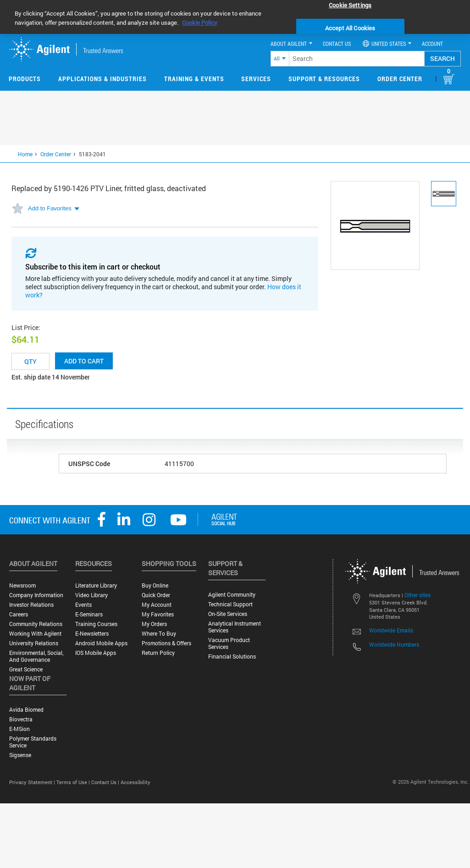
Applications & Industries (102, 79)
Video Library (91, 595)
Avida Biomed (26, 710)
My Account (157, 605)
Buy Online (155, 585)
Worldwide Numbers (394, 644)
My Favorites (158, 614)
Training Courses (96, 624)
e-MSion (19, 729)
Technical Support (230, 604)
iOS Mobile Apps (96, 653)
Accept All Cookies (350, 28)
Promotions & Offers (166, 643)
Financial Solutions (232, 656)
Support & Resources (324, 79)
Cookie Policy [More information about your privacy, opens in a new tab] (200, 22)
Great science (26, 669)
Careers (19, 614)
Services (256, 79)
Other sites (417, 595)
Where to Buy (159, 634)
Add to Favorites (50, 208)
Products (25, 79)
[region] (235, 17)
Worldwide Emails (391, 630)
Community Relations (36, 624)
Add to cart (84, 361)
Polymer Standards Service (33, 742)
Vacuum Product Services (229, 643)
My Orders (154, 624)
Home (25, 154)
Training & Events (194, 79)
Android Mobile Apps (101, 643)
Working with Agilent (35, 634)
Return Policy (158, 653)
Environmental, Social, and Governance (36, 656)
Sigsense (20, 755)
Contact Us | (106, 782)
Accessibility (135, 782)
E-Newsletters (92, 634)
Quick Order (156, 595)
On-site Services (228, 614)
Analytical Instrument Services (235, 627)
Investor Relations (31, 605)
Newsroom (22, 585)
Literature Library (96, 585)
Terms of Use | (74, 782)
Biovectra (21, 719)
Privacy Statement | (33, 782)
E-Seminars (89, 614)
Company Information (36, 595)
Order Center (400, 79)
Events (83, 605)
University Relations (34, 643)
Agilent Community (232, 595)
